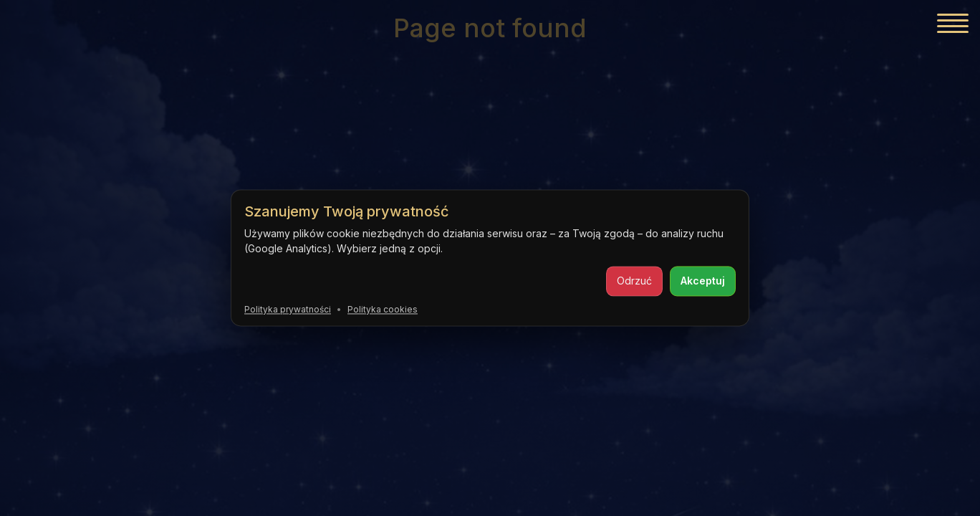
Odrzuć (634, 281)
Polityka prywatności (288, 309)
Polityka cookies (383, 309)
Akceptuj (703, 281)
